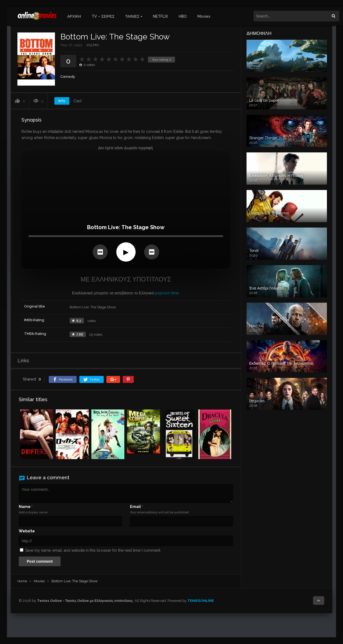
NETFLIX (161, 16)
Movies (204, 16)
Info (62, 101)
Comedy (68, 77)
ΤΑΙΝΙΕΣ (132, 16)
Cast (78, 101)
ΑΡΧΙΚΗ (74, 16)
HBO (183, 16)
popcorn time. (167, 293)
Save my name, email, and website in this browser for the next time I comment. (93, 550)
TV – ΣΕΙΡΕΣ (103, 16)
